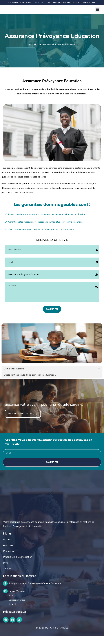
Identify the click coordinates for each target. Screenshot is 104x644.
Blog (6, 570)
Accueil (7, 547)
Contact (7, 576)
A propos (8, 553)
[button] (97, 13)
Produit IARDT (11, 559)
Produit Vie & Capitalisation (18, 565)
